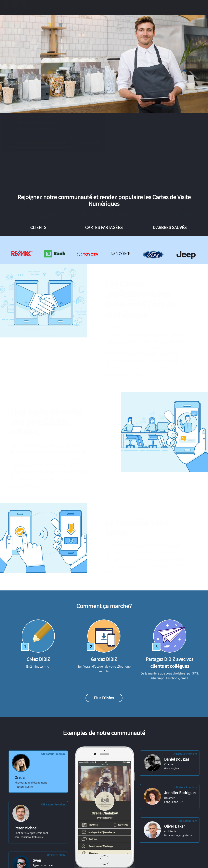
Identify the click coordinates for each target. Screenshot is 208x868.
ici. (48, 666)
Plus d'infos (104, 698)
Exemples (67, 18)
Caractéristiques (41, 18)
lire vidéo (94, 143)
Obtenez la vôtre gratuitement (177, 18)
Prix (85, 18)
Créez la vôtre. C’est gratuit (45, 143)
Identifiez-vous (132, 18)
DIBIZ (17, 8)
